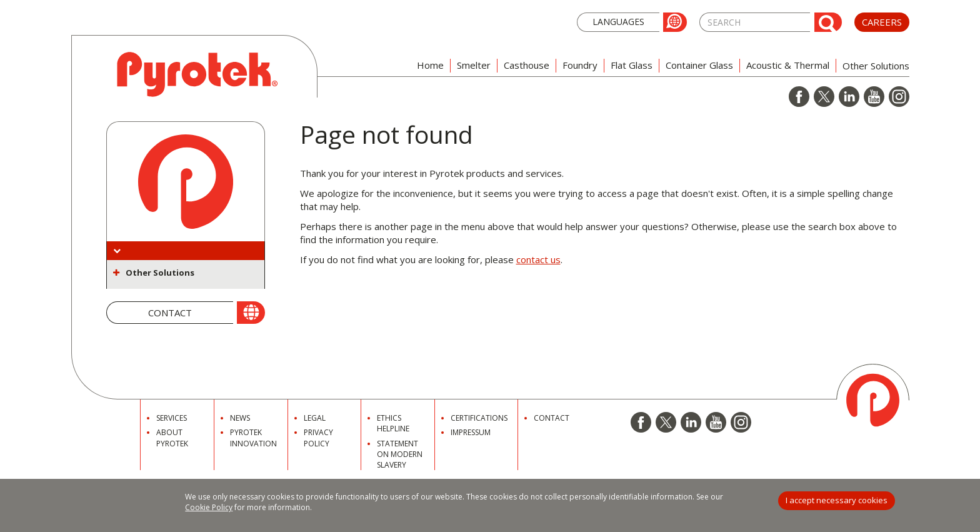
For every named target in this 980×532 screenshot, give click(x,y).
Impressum (471, 432)
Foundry (580, 65)
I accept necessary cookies (837, 500)
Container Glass (699, 65)
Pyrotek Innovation (253, 438)
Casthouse (527, 65)
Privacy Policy (318, 438)
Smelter (474, 65)
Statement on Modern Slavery (400, 454)
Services (172, 418)
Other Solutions (160, 273)
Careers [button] (882, 22)
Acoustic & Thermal (788, 65)
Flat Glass (632, 65)
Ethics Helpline (393, 423)
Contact (552, 418)
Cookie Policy (209, 507)
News (240, 418)
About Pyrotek (172, 438)
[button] (632, 21)
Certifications (479, 418)
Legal (315, 418)
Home (430, 65)
